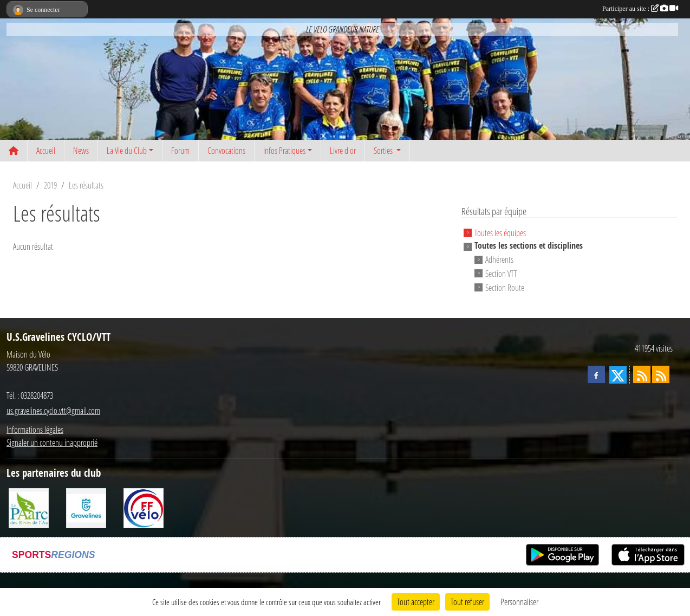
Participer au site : (640, 9)
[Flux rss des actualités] (642, 374)
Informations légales (35, 429)
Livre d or (343, 150)
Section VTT (501, 273)
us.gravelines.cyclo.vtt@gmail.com (53, 410)
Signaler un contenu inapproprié (52, 442)
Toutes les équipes (500, 232)
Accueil (46, 150)
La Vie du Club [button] (127, 150)
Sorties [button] (384, 150)
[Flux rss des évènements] (661, 374)
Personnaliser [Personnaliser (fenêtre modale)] (519, 602)
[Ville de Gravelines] (86, 507)
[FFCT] (144, 507)
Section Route (505, 287)
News (81, 150)
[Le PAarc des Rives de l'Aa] (29, 507)
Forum (180, 150)
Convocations (226, 150)
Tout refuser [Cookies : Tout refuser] (467, 602)
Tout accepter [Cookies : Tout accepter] (416, 602)
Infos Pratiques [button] (284, 150)
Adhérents (499, 259)
